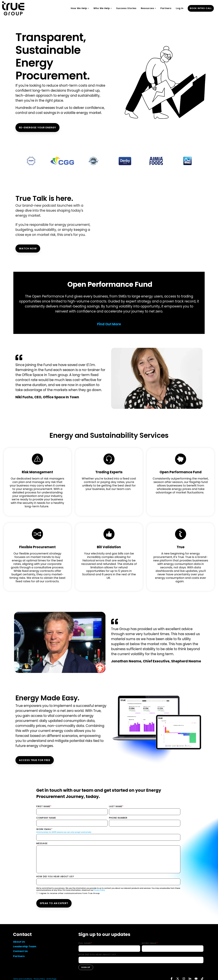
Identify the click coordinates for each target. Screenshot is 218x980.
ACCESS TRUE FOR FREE (35, 760)
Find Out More (109, 324)
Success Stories (126, 8)
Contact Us (20, 951)
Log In (180, 8)
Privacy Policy (99, 890)
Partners (166, 8)
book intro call (201, 8)
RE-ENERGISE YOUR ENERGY (37, 127)
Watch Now (28, 248)
